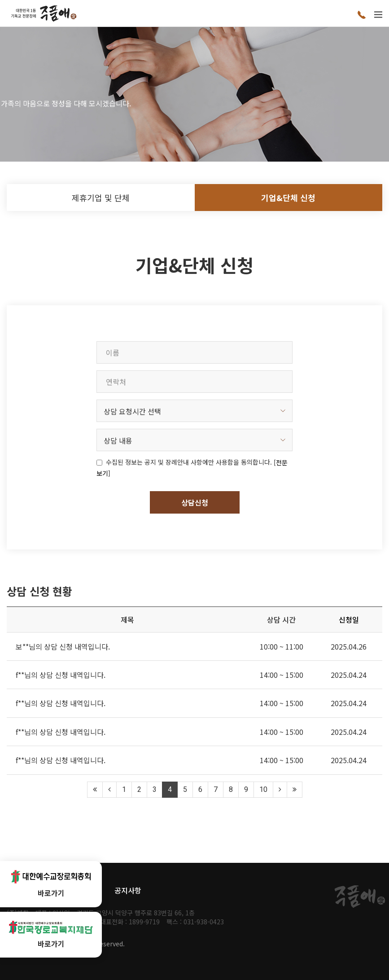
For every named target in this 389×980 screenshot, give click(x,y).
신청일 (349, 620)
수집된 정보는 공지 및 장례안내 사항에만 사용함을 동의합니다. (189, 495)
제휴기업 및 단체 (101, 198)
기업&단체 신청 (288, 198)
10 (263, 789)
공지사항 (128, 890)
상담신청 (195, 536)
